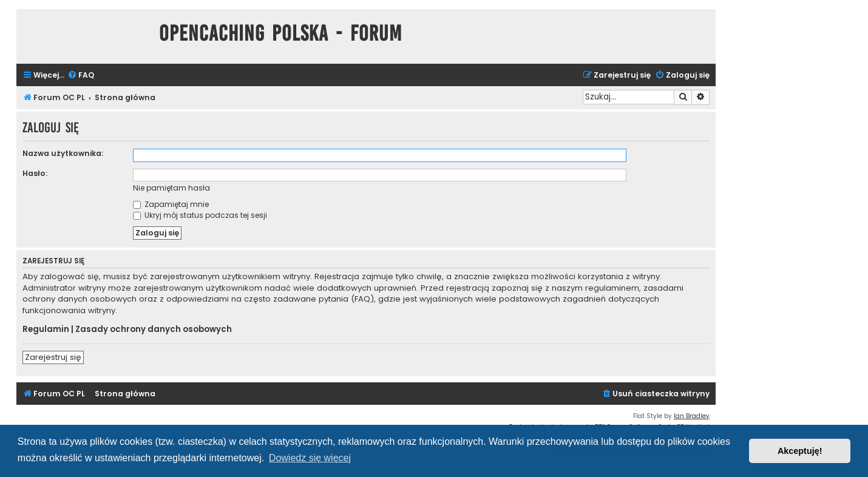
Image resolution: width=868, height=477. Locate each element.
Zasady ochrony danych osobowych (154, 330)
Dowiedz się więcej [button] (310, 458)
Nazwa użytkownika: (63, 153)
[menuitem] (81, 76)
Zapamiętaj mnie (171, 204)
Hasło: (35, 173)
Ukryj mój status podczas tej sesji (200, 215)
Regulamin (46, 330)
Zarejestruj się (53, 357)
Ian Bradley (692, 416)
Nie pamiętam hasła (171, 188)
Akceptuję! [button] (800, 451)
